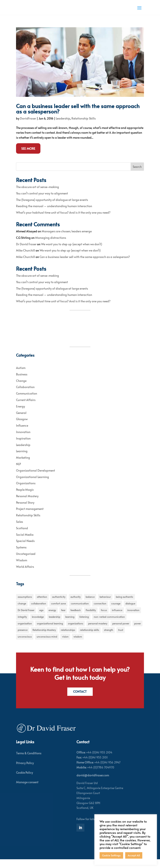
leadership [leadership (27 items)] (54, 625)
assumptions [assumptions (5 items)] (25, 605)
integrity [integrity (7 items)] (22, 625)
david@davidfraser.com (93, 784)
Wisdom (22, 568)
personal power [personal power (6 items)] (121, 631)
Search (137, 175)
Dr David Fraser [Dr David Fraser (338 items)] (26, 618)
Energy (21, 414)
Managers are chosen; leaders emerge (67, 239)
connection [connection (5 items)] (100, 611)
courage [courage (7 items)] (116, 611)
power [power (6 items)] (137, 631)
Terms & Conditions (29, 762)
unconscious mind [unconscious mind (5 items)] (47, 644)
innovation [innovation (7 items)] (133, 618)
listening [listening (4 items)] (84, 625)
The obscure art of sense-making (37, 195)
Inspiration (23, 446)
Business (22, 382)
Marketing (23, 465)
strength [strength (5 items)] (109, 638)
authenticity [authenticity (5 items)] (59, 605)
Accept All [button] (134, 855)
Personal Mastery (27, 504)
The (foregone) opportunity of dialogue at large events (52, 208)
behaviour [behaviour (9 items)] (105, 605)
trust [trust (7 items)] (121, 638)
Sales (19, 530)
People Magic (25, 498)
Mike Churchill (26, 258)
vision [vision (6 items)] (65, 644)
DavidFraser (28, 126)
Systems (21, 555)
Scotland (22, 536)
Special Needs (25, 549)
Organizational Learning (32, 485)
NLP (18, 472)
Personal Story (25, 510)
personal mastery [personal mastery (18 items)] (98, 631)
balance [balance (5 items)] (90, 605)
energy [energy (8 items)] (52, 618)
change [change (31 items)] (22, 611)
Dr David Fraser (26, 252)
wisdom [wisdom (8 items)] (78, 644)
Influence (22, 433)
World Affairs (25, 575)
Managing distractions (51, 246)
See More (28, 156)
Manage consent (27, 791)
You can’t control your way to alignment (42, 201)
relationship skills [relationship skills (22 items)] (89, 638)
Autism (21, 376)
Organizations (26, 491)
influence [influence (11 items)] (117, 618)
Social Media (25, 542)
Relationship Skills (84, 126)
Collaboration (25, 395)
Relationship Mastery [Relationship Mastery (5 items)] (44, 638)
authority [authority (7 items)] (76, 605)
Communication (27, 401)
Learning (22, 459)
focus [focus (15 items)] (104, 618)
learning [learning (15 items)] (70, 625)
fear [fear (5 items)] (63, 618)
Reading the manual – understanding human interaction (54, 214)
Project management (30, 517)
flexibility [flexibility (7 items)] (91, 618)
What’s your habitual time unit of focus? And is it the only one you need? (63, 220)
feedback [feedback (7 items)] (76, 618)
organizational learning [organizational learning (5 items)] (50, 631)
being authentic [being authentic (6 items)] (125, 605)
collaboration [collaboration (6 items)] (39, 611)
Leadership (63, 126)
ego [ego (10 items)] (41, 618)
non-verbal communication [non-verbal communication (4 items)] (109, 625)
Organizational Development (36, 478)
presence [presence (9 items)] (23, 638)
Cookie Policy (24, 781)
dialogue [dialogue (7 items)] (130, 611)
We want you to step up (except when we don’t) (72, 252)
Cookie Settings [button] (111, 855)
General (21, 421)
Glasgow (22, 427)
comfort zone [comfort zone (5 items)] (58, 611)
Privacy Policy (25, 771)
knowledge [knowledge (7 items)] (38, 625)
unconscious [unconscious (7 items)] (25, 644)
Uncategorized (26, 562)
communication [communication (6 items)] (80, 611)
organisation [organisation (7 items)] (25, 631)
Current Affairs (26, 408)
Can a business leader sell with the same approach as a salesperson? (78, 116)
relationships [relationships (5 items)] (68, 638)
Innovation (23, 440)
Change (21, 389)
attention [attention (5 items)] (42, 605)
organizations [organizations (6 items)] (76, 631)
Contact (80, 700)
